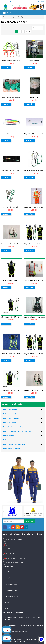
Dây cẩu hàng (11, 134)
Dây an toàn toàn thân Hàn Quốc (12, 281)
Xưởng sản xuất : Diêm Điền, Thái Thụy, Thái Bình (19, 632)
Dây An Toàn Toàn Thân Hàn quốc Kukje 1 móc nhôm (19, 390)
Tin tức (7, 602)
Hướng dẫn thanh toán (11, 584)
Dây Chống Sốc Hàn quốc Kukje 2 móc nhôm (16, 207)
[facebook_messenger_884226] (41, 639)
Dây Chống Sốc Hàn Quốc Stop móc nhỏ (15, 171)
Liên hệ (7, 608)
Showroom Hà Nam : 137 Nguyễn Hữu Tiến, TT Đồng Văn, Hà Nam (24, 626)
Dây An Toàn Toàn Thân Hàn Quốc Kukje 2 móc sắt (18, 317)
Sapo (24, 641)
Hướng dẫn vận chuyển (11, 596)
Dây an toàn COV (35, 61)
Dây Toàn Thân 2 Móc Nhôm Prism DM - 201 (16, 354)
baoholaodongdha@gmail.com (16, 558)
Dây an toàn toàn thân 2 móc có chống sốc (15, 61)
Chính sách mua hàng (11, 590)
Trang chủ (6, 17)
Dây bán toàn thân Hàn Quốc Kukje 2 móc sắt (16, 244)
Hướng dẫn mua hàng (11, 578)
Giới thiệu (7, 572)
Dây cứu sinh (35, 97)
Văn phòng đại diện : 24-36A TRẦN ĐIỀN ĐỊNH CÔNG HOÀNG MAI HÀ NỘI (23, 619)
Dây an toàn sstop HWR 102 (35, 281)
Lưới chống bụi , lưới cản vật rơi (12, 97)
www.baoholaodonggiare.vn (15, 563)
